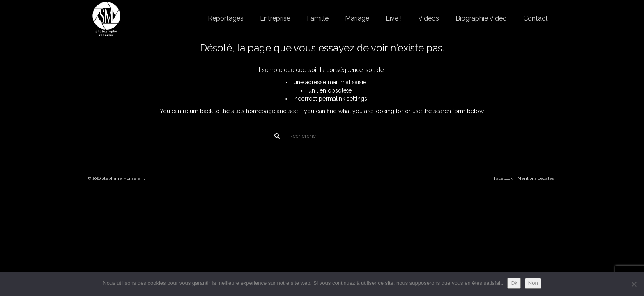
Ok (514, 283)
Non (533, 283)
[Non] (634, 284)
